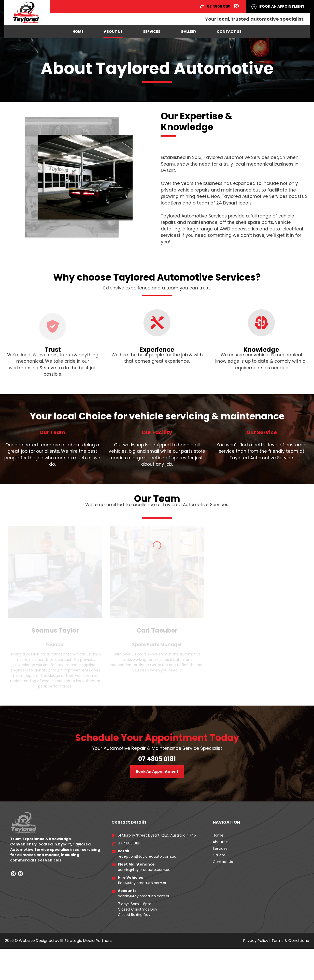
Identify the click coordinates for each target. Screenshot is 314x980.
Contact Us (229, 32)
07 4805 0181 (157, 745)
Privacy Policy (256, 926)
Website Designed (36, 972)
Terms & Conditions (290, 926)
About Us (113, 32)
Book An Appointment (157, 757)
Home (78, 32)
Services (152, 32)
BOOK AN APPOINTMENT (282, 6)
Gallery (189, 32)
